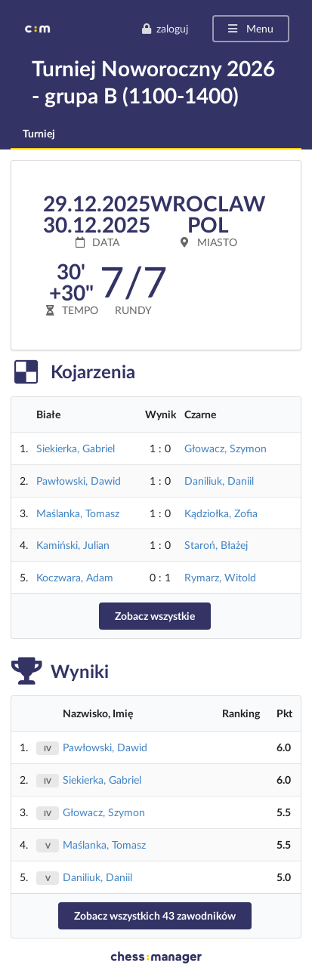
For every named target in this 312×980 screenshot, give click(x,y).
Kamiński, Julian (73, 545)
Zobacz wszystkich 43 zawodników (155, 915)
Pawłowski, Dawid (79, 481)
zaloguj (165, 28)
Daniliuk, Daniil (219, 481)
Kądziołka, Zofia (221, 513)
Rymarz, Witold (220, 577)
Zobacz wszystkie (155, 616)
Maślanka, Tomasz (78, 513)
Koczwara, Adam (75, 577)
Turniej (39, 133)
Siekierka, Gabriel (76, 448)
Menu (250, 28)
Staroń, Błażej (216, 545)
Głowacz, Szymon (226, 448)
